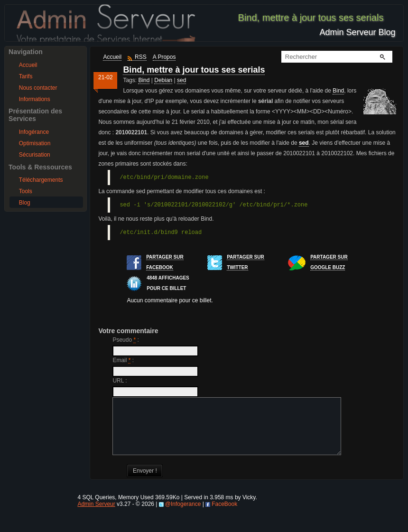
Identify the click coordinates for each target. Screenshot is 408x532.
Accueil (28, 65)
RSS (141, 57)
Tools (26, 191)
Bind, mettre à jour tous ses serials (194, 70)
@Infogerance (183, 515)
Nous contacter (38, 88)
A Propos (164, 57)
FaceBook (224, 515)
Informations (35, 99)
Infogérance (34, 132)
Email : (123, 360)
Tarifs (26, 76)
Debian (163, 80)
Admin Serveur (96, 515)
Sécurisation (35, 155)
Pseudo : (125, 340)
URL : (120, 381)
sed (181, 80)
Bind (144, 80)
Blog (25, 203)
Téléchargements (41, 180)
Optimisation (35, 143)
